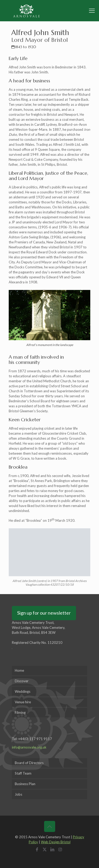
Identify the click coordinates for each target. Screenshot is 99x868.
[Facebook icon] (38, 849)
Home (19, 670)
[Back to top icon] (50, 826)
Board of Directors (29, 763)
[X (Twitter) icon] (46, 849)
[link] (49, 320)
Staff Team (23, 773)
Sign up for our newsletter (44, 613)
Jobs (18, 794)
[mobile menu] (92, 11)
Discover (22, 681)
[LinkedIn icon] (53, 849)
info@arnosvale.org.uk (29, 747)
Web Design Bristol (56, 842)
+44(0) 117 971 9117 (35, 739)
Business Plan (25, 784)
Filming (20, 713)
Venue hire (23, 702)
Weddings (23, 691)
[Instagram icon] (61, 849)
